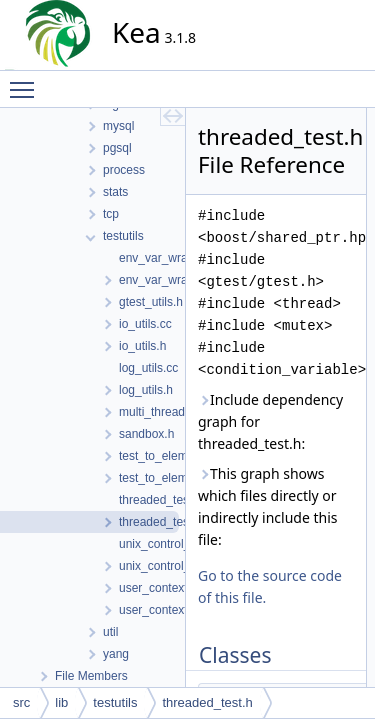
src (21, 702)
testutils (115, 702)
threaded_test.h (207, 702)
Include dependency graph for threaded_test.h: (270, 421)
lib (61, 702)
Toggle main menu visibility (27, 81)
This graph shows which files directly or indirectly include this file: (267, 506)
